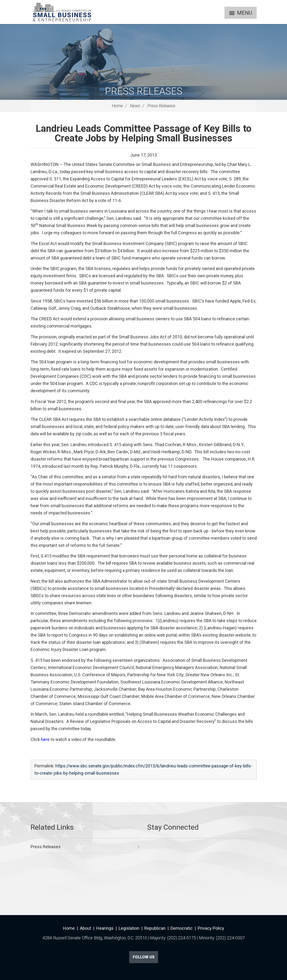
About (86, 928)
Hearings (105, 928)
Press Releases (144, 91)
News (135, 106)
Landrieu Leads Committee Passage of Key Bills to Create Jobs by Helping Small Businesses (143, 133)
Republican (155, 928)
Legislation (129, 928)
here (45, 739)
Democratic (182, 928)
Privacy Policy (211, 928)
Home (117, 106)
